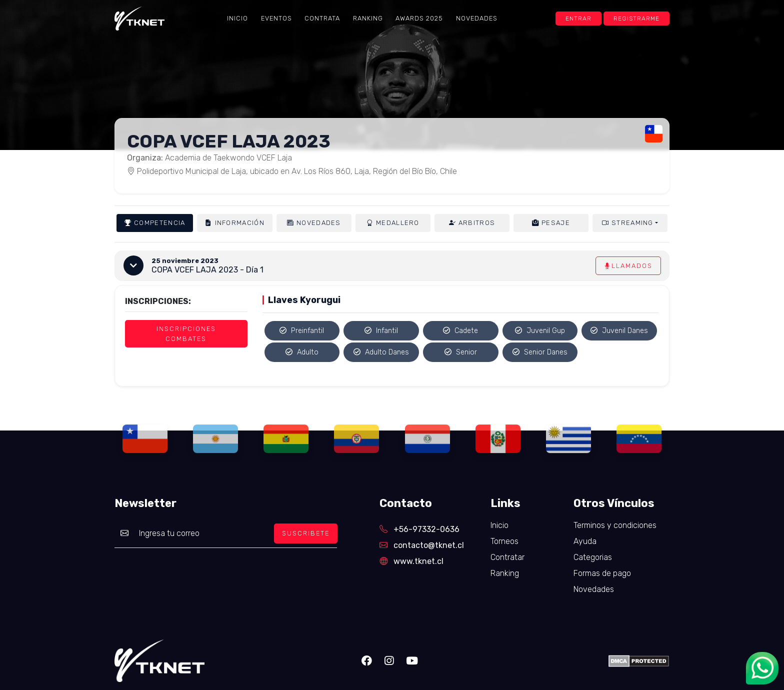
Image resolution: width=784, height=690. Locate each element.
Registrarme (636, 18)
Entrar (578, 18)
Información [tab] (234, 223)
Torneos (504, 541)
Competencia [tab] (155, 223)
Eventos (276, 18)
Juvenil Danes (619, 331)
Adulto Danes (381, 352)
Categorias (593, 557)
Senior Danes (540, 352)
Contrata (322, 18)
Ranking (368, 18)
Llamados (628, 266)
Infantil (381, 331)
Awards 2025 (419, 18)
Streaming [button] (628, 223)
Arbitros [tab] (472, 223)
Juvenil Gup (540, 331)
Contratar (507, 557)
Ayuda (585, 541)
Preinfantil (302, 331)
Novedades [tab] (314, 223)
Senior (461, 352)
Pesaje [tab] (551, 223)
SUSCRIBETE (306, 533)
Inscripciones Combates (186, 333)
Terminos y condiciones (615, 525)
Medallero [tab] (393, 223)
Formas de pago (602, 573)
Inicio (237, 18)
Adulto (302, 352)
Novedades (477, 18)
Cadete (460, 331)
